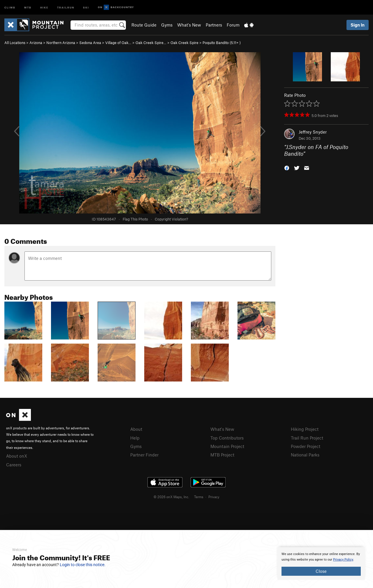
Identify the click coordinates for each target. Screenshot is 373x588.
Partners (214, 25)
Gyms (167, 25)
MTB (28, 7)
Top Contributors (227, 438)
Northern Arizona (61, 43)
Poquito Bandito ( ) (222, 43)
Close (321, 571)
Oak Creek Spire (184, 43)
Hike (44, 7)
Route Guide (144, 25)
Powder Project (306, 446)
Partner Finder (144, 455)
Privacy (214, 497)
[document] (321, 563)
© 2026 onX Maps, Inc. (171, 497)
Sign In (358, 25)
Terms (199, 497)
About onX (17, 456)
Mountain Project (227, 446)
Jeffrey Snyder (313, 132)
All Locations (15, 43)
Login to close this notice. (83, 565)
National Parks (305, 455)
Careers (14, 465)
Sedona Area (90, 43)
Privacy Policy (343, 560)
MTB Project (222, 455)
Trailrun (66, 7)
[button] (287, 167)
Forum (233, 25)
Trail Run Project (307, 438)
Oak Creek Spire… (151, 43)
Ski (86, 7)
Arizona (36, 43)
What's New (189, 25)
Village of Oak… (118, 43)
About (136, 429)
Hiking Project (305, 429)
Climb (10, 7)
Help (135, 438)
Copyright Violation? (171, 219)
